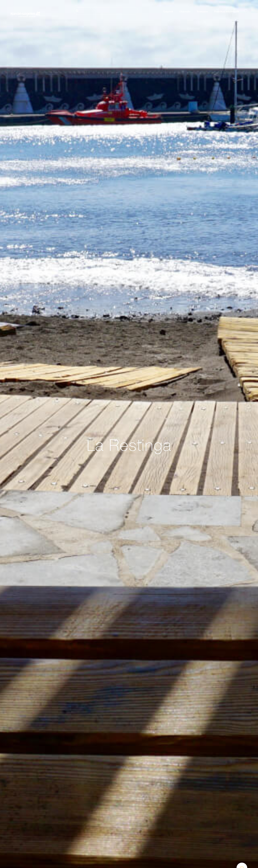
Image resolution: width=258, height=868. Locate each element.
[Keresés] (106, 11)
